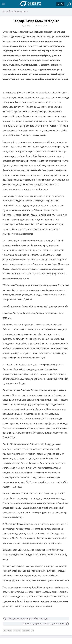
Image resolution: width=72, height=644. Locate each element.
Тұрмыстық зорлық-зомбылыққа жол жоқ (43, 624)
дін (33, 630)
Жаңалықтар (20, 11)
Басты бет (7, 11)
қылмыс (26, 630)
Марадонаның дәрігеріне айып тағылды (28, 618)
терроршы (7, 630)
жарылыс (17, 630)
